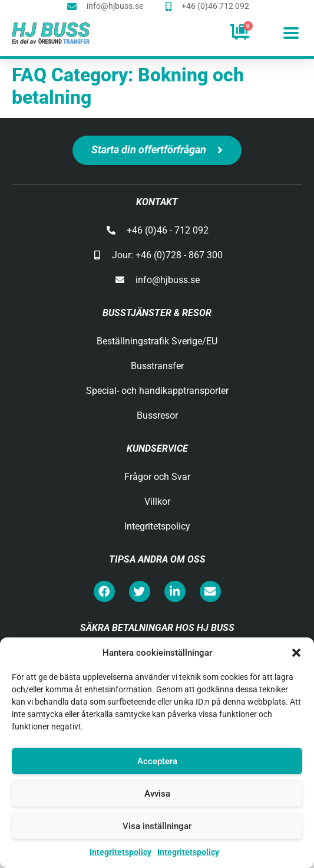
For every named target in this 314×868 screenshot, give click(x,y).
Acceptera (157, 761)
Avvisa (157, 794)
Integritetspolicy (120, 852)
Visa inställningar (157, 826)
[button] (296, 653)
